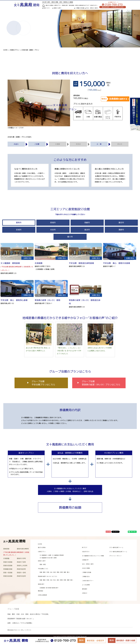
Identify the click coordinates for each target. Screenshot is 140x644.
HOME (5, 50)
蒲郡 (65, 572)
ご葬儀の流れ (86, 576)
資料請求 (85, 589)
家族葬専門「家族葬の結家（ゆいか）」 (21, 619)
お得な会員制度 (79, 5)
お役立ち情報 (86, 568)
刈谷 (51, 572)
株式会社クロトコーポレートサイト (19, 630)
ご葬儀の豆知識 (80, 8)
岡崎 (41, 572)
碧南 (41, 564)
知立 (55, 580)
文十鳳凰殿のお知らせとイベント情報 (93, 556)
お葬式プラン (15, 50)
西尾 (44, 564)
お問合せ (85, 593)
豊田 (44, 572)
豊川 (68, 572)
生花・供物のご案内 (92, 8)
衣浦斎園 (42, 588)
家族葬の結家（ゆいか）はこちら (48, 576)
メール (108, 532)
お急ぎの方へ (94, 5)
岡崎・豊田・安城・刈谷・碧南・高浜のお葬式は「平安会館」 (28, 614)
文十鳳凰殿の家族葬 (58, 555)
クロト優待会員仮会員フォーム (118, 552)
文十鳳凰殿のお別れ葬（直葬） (49, 558)
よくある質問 (86, 585)
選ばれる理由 (50, 5)
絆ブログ (87, 5)
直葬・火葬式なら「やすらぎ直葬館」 (20, 623)
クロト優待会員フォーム (116, 547)
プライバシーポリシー (116, 556)
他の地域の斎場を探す (52, 588)
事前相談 (72, 5)
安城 (48, 572)
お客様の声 (85, 560)
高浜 (55, 572)
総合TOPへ (47, 8)
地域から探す (58, 8)
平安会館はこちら (43, 569)
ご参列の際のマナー (88, 581)
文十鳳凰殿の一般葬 (45, 555)
